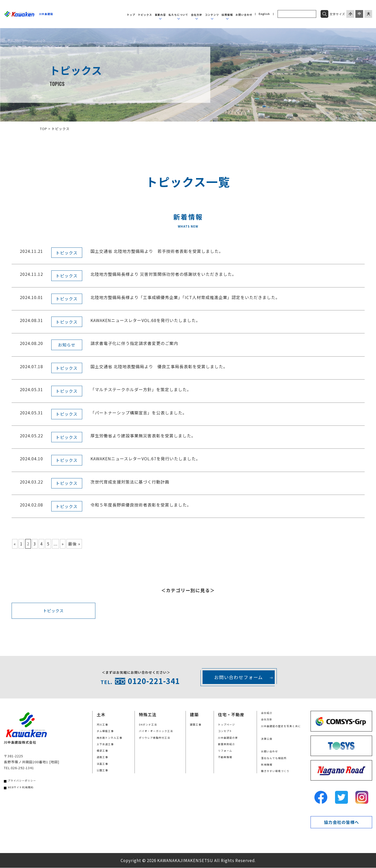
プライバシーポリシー (22, 781)
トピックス (145, 15)
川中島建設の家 (228, 738)
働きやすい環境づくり (275, 771)
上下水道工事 (105, 744)
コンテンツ (212, 15)
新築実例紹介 (227, 744)
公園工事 (102, 770)
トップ (131, 15)
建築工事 (196, 725)
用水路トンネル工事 (109, 738)
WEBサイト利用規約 (21, 787)
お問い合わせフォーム (239, 677)
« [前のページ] (15, 544)
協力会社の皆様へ (341, 822)
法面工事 (102, 764)
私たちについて (178, 15)
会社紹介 (267, 713)
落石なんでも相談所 (274, 758)
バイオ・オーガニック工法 (156, 731)
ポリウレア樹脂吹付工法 (154, 738)
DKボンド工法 (148, 725)
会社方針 (197, 15)
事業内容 (160, 15)
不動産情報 (225, 758)
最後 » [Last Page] (74, 544)
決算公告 (267, 739)
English (264, 14)
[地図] (54, 762)
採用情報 (227, 15)
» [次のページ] (63, 544)
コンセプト (225, 731)
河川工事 (102, 725)
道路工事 (102, 758)
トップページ (227, 725)
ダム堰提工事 (105, 731)
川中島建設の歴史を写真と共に (281, 726)
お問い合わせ (244, 15)
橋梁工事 (102, 751)
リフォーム (225, 751)
